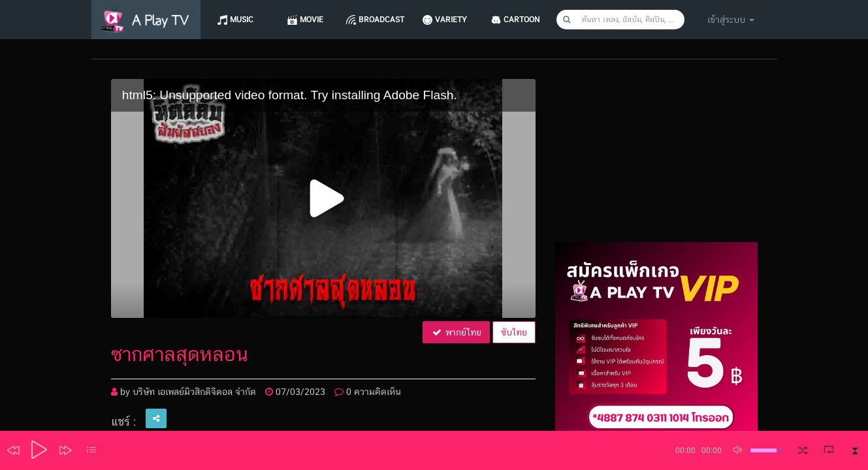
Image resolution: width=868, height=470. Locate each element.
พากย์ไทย (456, 332)
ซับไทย (514, 332)
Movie (313, 20)
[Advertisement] (656, 161)
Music (242, 20)
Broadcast (385, 20)
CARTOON (527, 20)
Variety (456, 20)
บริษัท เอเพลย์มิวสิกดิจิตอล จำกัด (194, 392)
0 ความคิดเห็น (368, 392)
